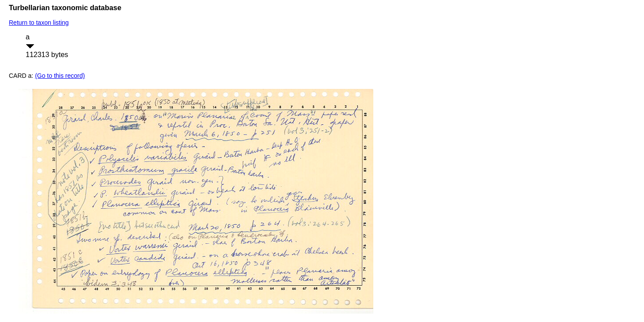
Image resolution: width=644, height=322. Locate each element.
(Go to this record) (60, 76)
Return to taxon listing (39, 23)
